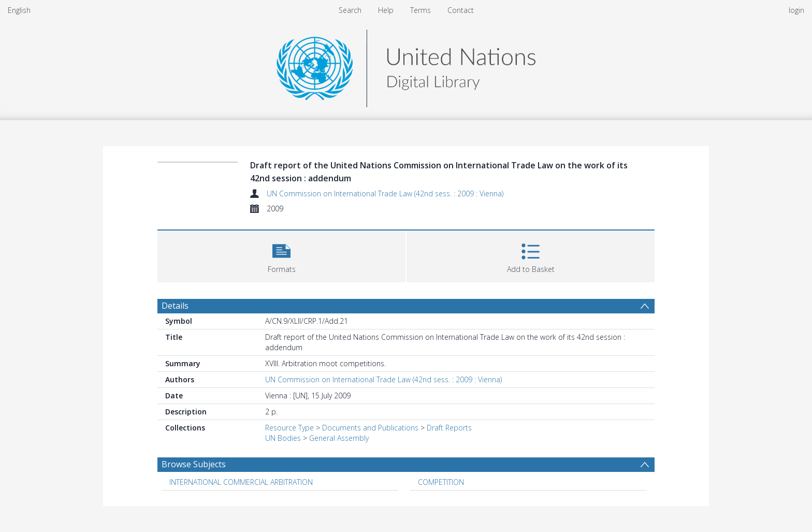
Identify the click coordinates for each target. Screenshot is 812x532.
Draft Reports (449, 428)
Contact (461, 10)
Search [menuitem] (350, 10)
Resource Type (289, 428)
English (19, 10)
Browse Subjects (194, 464)
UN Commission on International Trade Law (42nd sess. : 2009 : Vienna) (385, 193)
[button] (281, 255)
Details (175, 306)
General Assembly (339, 438)
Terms (421, 10)
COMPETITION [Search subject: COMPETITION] (441, 482)
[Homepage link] (406, 66)
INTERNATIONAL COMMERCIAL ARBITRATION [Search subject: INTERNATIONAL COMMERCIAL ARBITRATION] (241, 482)
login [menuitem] (796, 10)
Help (386, 10)
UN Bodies (283, 438)
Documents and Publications (370, 428)
